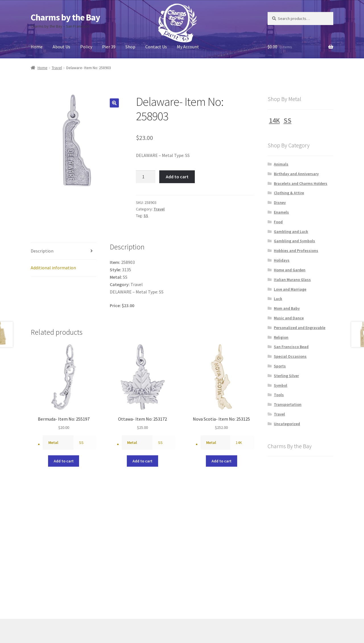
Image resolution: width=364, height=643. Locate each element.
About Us (61, 47)
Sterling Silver (286, 376)
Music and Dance (289, 318)
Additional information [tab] (53, 268)
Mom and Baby (287, 308)
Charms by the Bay (65, 17)
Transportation (288, 404)
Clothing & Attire (289, 193)
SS (146, 216)
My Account (188, 47)
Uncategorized (287, 424)
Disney (280, 202)
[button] (114, 103)
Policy (86, 47)
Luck (278, 299)
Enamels (281, 212)
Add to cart (177, 177)
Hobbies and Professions (296, 251)
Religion (281, 337)
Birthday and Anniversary (296, 174)
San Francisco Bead (291, 347)
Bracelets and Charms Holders (301, 183)
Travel (57, 68)
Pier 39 (109, 47)
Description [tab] (42, 251)
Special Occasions (290, 356)
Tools (279, 395)
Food (278, 222)
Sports (280, 366)
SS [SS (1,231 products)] (288, 120)
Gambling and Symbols (294, 241)
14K (239, 443)
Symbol (281, 385)
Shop (130, 47)
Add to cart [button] (64, 461)
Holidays (282, 260)
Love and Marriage (290, 289)
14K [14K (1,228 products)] (274, 120)
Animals (281, 164)
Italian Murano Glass (292, 280)
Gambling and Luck (291, 231)
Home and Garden (290, 270)
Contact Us (156, 47)
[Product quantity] (146, 177)
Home (37, 47)
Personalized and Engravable (300, 328)
